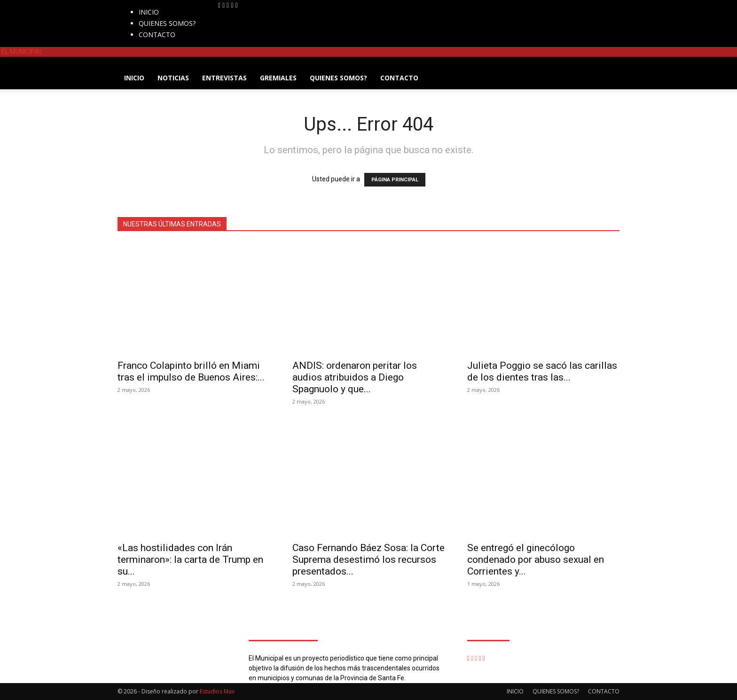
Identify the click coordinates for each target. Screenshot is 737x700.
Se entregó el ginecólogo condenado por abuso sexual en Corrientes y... (536, 560)
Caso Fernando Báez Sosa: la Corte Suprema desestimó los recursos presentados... (368, 560)
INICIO (149, 12)
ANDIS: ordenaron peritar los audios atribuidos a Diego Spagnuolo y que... (355, 377)
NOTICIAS (173, 78)
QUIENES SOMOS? (167, 23)
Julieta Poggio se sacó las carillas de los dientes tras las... (542, 371)
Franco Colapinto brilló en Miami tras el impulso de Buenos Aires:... (191, 371)
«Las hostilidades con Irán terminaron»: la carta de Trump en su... (190, 560)
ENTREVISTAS (224, 78)
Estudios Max (217, 691)
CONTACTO (157, 35)
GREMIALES (278, 78)
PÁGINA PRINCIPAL (395, 180)
